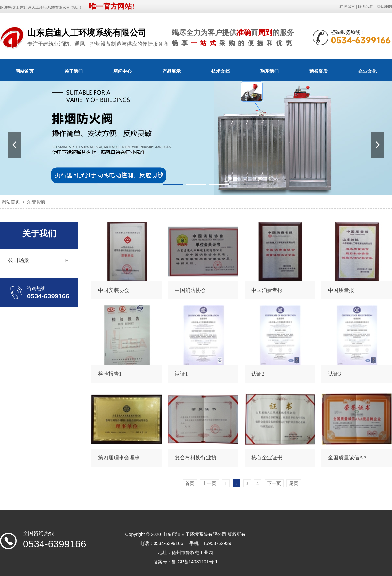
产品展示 (171, 71)
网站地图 (384, 7)
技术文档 (220, 71)
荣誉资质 (318, 71)
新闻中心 (122, 71)
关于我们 (73, 71)
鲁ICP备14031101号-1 (195, 562)
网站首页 (24, 71)
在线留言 (347, 7)
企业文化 (367, 71)
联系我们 (366, 7)
